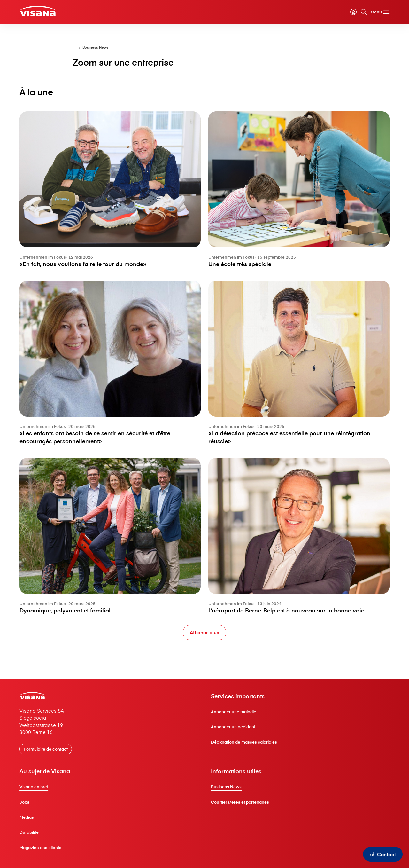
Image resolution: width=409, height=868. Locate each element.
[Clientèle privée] (42, 12)
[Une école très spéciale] (297, 194)
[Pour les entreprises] (93, 52)
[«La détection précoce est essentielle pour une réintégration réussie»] (297, 366)
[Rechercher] (360, 12)
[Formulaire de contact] (49, 754)
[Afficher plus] (204, 632)
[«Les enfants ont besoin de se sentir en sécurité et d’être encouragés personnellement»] (112, 366)
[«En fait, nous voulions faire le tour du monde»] (112, 194)
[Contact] (382, 854)
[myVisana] (350, 12)
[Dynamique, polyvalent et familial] (112, 537)
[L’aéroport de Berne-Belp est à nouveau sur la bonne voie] (297, 537)
